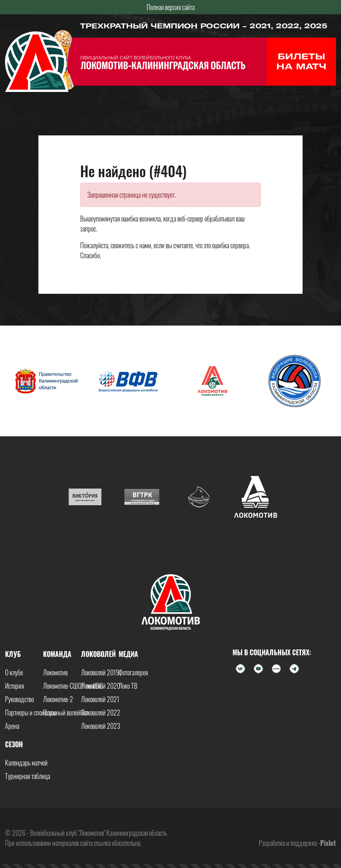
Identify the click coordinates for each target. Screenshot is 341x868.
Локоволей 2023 (101, 726)
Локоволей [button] (98, 654)
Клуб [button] (13, 654)
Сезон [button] (14, 744)
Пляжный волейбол (66, 713)
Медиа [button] (128, 654)
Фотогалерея (133, 672)
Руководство (19, 699)
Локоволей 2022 (101, 713)
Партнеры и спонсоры (31, 713)
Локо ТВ (128, 686)
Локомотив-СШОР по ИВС (73, 686)
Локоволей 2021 (100, 699)
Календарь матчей (26, 763)
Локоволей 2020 (101, 686)
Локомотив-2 (58, 699)
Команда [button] (57, 654)
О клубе (14, 672)
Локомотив (55, 672)
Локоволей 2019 (100, 672)
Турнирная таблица (28, 776)
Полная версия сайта (170, 7)
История (14, 686)
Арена (12, 726)
